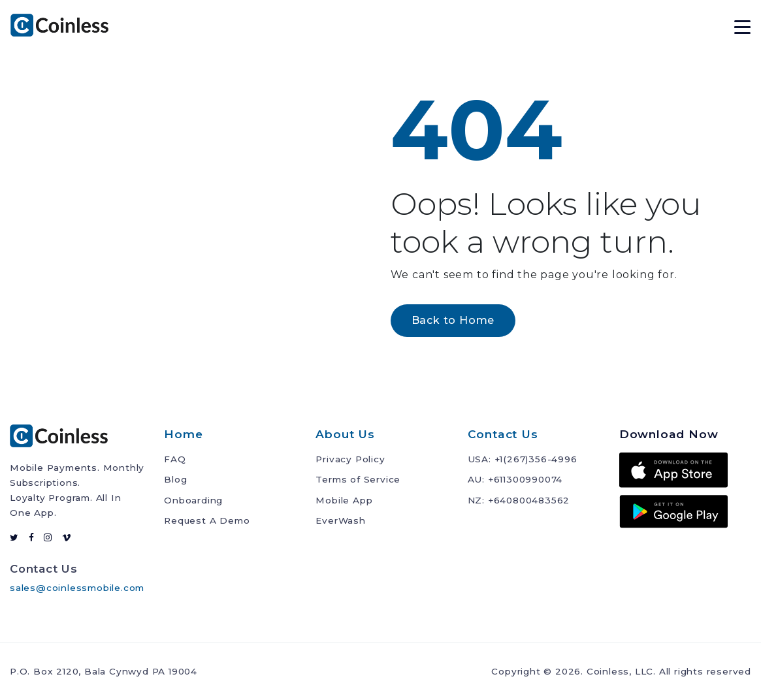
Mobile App (344, 500)
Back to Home (453, 320)
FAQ (175, 459)
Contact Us (503, 434)
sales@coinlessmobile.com (77, 588)
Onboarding (193, 500)
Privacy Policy (350, 459)
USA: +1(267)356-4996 (523, 459)
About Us (345, 434)
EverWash (340, 520)
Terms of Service (358, 479)
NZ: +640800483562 (519, 500)
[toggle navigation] (742, 25)
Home (183, 434)
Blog (175, 479)
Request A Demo (207, 520)
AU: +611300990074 (515, 479)
